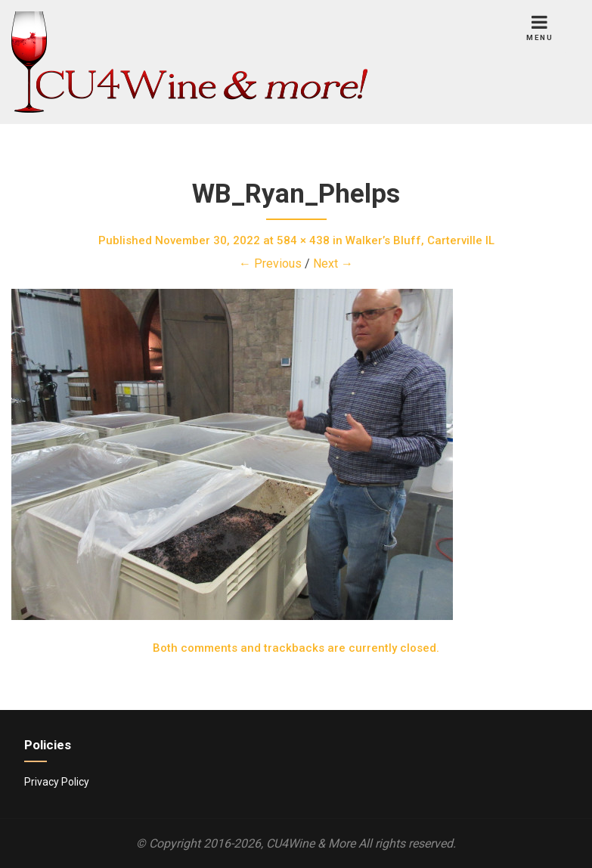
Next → (333, 263)
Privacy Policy (57, 782)
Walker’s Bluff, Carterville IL (420, 240)
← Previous (270, 263)
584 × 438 (303, 240)
